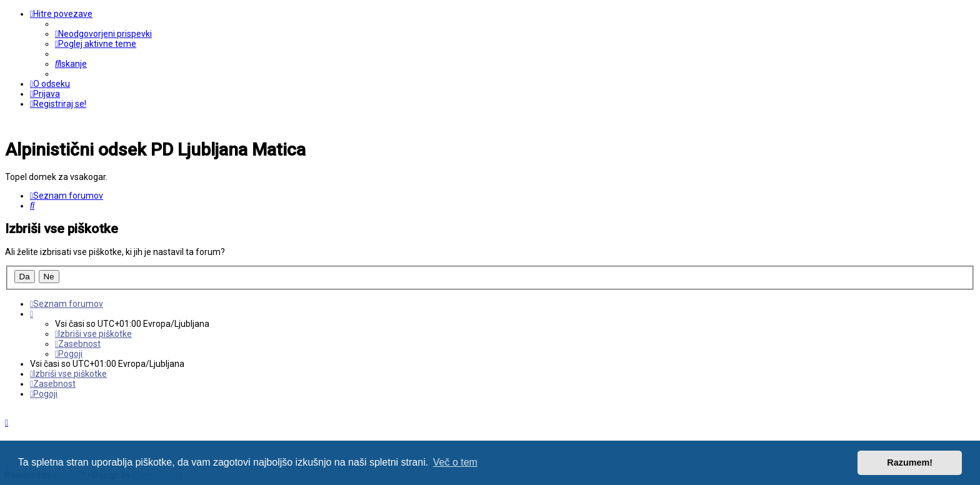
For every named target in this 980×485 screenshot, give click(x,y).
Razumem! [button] (910, 462)
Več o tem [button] (455, 462)
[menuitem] (103, 34)
